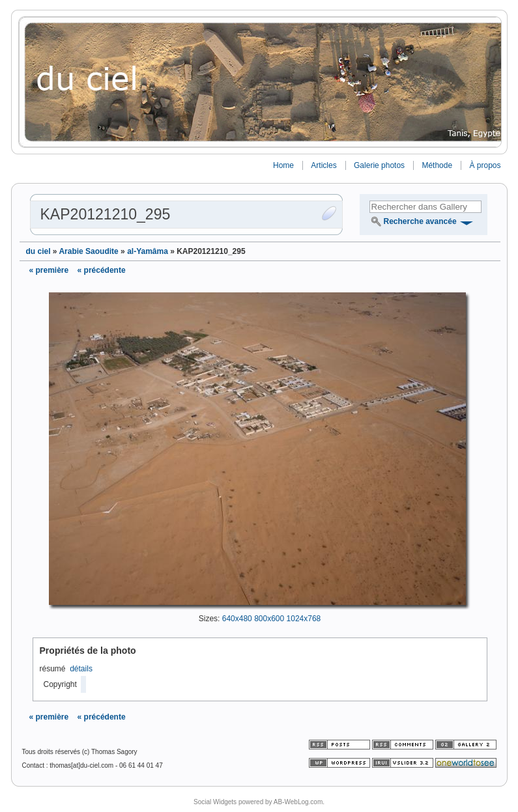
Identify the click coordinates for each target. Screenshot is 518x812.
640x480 (237, 619)
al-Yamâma (148, 251)
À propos (485, 165)
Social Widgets (215, 802)
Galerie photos (379, 165)
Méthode (437, 165)
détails (81, 669)
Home (283, 165)
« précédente (102, 270)
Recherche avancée (420, 221)
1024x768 (304, 619)
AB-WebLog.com (298, 802)
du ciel (38, 251)
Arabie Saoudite (88, 251)
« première (49, 270)
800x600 (269, 619)
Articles (324, 165)
